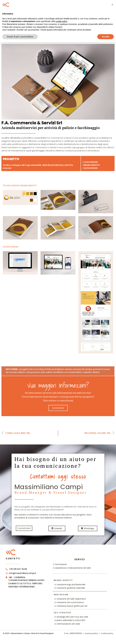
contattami (58, 408)
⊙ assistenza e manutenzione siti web (72, 568)
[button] (112, 5)
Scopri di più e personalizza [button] (20, 37)
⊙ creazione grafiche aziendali (69, 588)
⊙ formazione (60, 564)
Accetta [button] (105, 37)
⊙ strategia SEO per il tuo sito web (71, 617)
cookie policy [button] (61, 21)
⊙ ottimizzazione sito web (67, 624)
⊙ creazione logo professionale (70, 584)
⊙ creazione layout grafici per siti (71, 606)
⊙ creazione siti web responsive (70, 599)
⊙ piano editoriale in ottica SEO (70, 620)
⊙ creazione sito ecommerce (69, 602)
